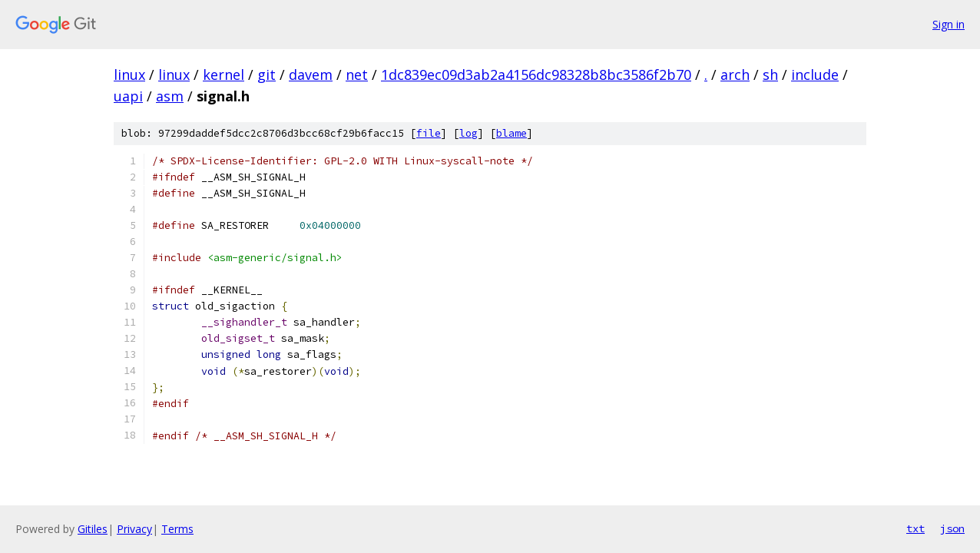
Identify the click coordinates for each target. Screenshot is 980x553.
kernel (223, 75)
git (267, 75)
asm (170, 96)
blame (512, 133)
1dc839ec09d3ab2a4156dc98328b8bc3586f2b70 (536, 75)
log (468, 133)
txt (915, 528)
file (429, 133)
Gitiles (93, 529)
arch (735, 75)
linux (129, 75)
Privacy (134, 529)
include (815, 75)
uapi (128, 96)
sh (770, 75)
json (952, 528)
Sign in (949, 24)
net (357, 75)
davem (311, 75)
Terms (177, 529)
